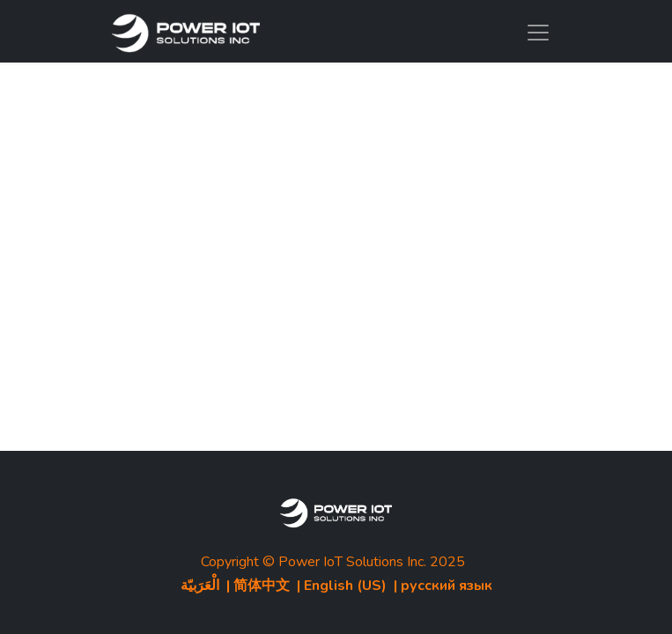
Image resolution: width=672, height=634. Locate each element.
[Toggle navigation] (538, 31)
